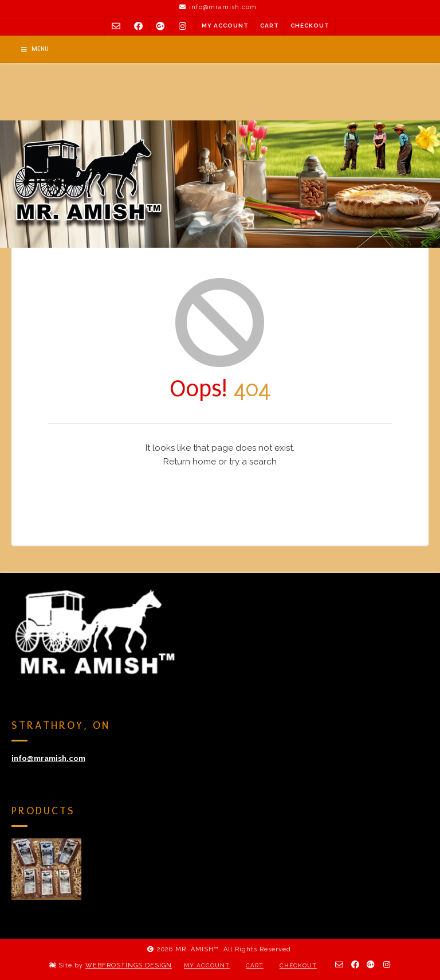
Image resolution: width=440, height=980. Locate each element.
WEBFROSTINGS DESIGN (129, 965)
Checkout (310, 26)
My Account (225, 26)
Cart (270, 26)
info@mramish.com (48, 758)
